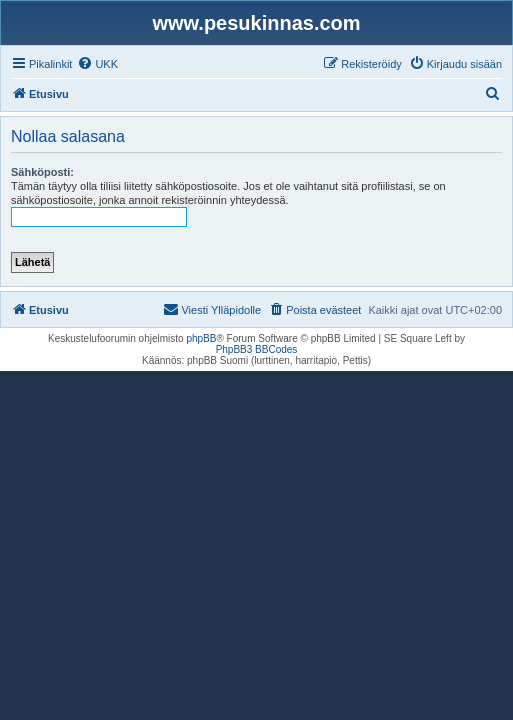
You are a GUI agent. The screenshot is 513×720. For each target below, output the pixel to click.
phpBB (201, 338)
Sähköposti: (42, 172)
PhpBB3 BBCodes (257, 349)
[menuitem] (97, 64)
